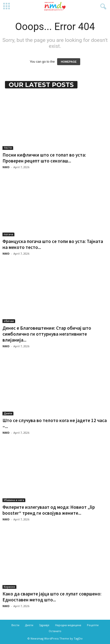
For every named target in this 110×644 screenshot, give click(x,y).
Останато (55, 631)
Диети (8, 413)
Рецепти (93, 625)
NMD (6, 167)
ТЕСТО (8, 148)
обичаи (9, 321)
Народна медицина (68, 625)
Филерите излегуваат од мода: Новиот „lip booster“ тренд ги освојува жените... (49, 510)
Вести (15, 625)
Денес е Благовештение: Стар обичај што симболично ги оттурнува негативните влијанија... (47, 334)
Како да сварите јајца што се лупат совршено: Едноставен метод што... (52, 597)
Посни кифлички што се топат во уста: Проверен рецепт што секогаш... (44, 158)
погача (8, 234)
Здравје (44, 625)
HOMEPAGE (69, 62)
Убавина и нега (14, 500)
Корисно (9, 587)
